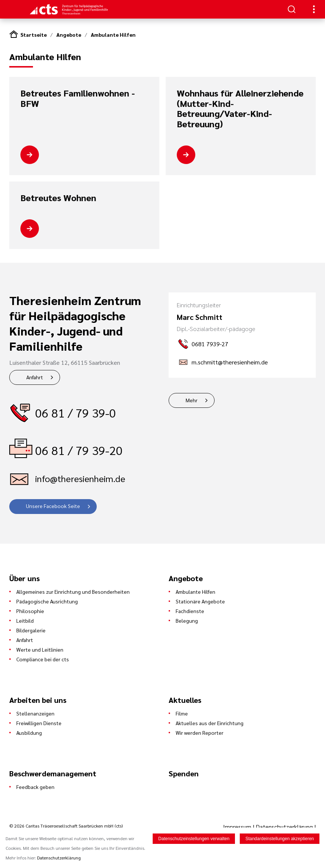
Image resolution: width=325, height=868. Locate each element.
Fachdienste (190, 611)
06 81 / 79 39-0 (76, 412)
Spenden (184, 773)
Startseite (34, 35)
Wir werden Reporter (200, 733)
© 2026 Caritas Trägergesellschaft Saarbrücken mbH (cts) (66, 826)
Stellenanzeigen (35, 713)
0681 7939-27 (210, 344)
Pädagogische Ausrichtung (47, 601)
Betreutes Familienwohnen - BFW (78, 98)
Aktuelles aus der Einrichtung (210, 723)
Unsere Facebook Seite (53, 506)
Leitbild (25, 620)
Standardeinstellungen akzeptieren (280, 839)
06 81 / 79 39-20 (79, 450)
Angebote (69, 35)
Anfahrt (35, 377)
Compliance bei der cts (43, 659)
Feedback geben (35, 787)
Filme (182, 713)
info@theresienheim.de (80, 478)
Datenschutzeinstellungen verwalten (194, 839)
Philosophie (30, 611)
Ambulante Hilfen (113, 35)
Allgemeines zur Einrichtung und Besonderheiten (73, 592)
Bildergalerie (31, 630)
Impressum (238, 827)
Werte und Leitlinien (40, 649)
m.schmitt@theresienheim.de (230, 362)
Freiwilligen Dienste (39, 723)
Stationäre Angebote (200, 601)
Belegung (187, 620)
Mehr (192, 400)
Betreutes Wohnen (58, 198)
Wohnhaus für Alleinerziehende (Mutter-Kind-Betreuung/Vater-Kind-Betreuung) (240, 108)
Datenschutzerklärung (284, 827)
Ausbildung (29, 733)
